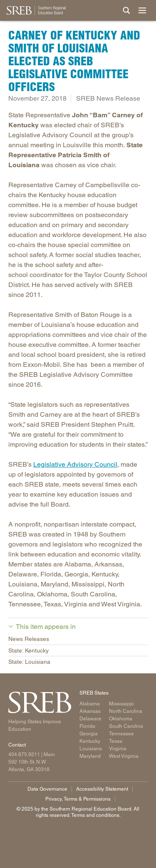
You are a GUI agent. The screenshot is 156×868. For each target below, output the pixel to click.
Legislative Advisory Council (75, 464)
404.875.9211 (24, 754)
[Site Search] (126, 10)
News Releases (29, 639)
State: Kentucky (28, 650)
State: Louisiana (29, 662)
